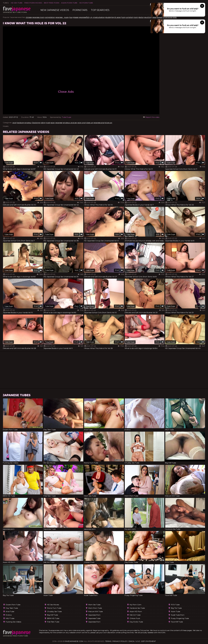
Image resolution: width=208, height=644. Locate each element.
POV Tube (175, 605)
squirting (148, 17)
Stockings (36, 123)
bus (71, 17)
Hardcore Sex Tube (137, 608)
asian (53, 123)
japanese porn (94, 615)
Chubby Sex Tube (54, 611)
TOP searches (100, 10)
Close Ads (66, 92)
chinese (29, 17)
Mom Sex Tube (94, 605)
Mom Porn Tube (95, 608)
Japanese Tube (94, 618)
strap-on (109, 123)
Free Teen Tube (53, 622)
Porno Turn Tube (54, 608)
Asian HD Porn (136, 611)
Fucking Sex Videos (13, 622)
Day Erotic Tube (136, 622)
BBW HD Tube (53, 618)
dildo (175, 17)
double (108, 17)
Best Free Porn (52, 3)
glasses (76, 17)
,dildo (154, 17)
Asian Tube (176, 611)
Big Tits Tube (176, 608)
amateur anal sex (70, 123)
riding (43, 123)
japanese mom (38, 17)
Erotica (9, 615)
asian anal (82, 123)
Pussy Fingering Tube (180, 618)
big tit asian (116, 17)
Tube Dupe (67, 117)
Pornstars (80, 10)
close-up (90, 123)
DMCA (132, 641)
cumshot (129, 17)
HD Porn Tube (86, 3)
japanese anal (99, 123)
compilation (50, 17)
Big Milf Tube (53, 615)
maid (48, 123)
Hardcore (20, 123)
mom (136, 17)
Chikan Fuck (135, 618)
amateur (28, 123)
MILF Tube (10, 618)
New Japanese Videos (55, 10)
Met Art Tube (135, 615)
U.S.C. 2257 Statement (146, 641)
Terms (108, 641)
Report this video (151, 117)
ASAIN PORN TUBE (69, 3)
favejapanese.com (74, 641)
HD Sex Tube (17, 3)
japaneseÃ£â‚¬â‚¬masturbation (92, 17)
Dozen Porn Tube (13, 605)
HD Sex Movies (53, 605)
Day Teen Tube (12, 608)
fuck (123, 17)
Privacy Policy (120, 641)
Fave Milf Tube (177, 622)
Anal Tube (10, 611)
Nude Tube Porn (178, 615)
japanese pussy (62, 17)
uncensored (168, 17)
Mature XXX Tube (95, 611)
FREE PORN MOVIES (33, 3)
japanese (59, 123)
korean (160, 17)
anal (14, 123)
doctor (141, 17)
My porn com (135, 605)
